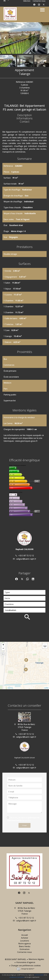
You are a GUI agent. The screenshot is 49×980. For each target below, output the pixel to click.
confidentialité (39, 975)
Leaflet (46, 688)
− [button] (3, 649)
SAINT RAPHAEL (24, 903)
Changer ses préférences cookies (26, 966)
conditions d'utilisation (17, 977)
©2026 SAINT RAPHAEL (16, 959)
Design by (28, 969)
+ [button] (3, 645)
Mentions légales (36, 959)
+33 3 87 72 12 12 (26, 556)
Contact (25, 121)
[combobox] (24, 592)
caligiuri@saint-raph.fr (26, 559)
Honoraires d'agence (26, 962)
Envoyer (25, 825)
